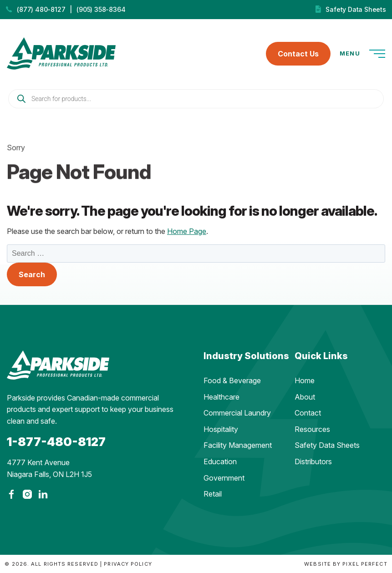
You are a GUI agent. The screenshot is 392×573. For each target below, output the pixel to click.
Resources (312, 429)
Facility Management (238, 445)
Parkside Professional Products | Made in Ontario (61, 53)
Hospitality (221, 429)
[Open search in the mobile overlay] (196, 99)
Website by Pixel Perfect (346, 564)
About (305, 397)
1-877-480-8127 (56, 442)
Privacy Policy (128, 564)
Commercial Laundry (237, 413)
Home (305, 380)
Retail (213, 494)
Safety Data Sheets (356, 9)
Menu (362, 54)
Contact (308, 413)
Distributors (313, 461)
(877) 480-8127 (41, 9)
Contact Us (298, 54)
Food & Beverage (232, 380)
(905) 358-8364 (101, 9)
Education (220, 461)
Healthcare (221, 397)
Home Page (187, 231)
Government (224, 478)
